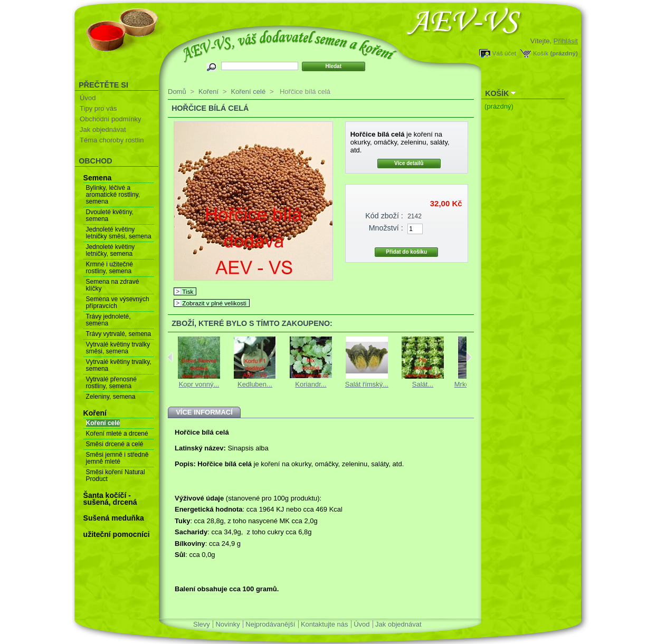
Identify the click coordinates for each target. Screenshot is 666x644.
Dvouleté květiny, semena (110, 215)
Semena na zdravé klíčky (113, 285)
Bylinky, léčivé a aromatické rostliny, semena (113, 195)
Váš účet (504, 53)
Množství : (386, 228)
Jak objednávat (103, 129)
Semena (98, 178)
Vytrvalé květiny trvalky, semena (119, 365)
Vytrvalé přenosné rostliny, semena (111, 383)
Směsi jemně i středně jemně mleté (117, 458)
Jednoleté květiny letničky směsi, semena (119, 233)
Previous (170, 357)
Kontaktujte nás (325, 624)
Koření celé (103, 423)
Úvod (88, 98)
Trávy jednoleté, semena (108, 320)
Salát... (423, 384)
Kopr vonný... (199, 384)
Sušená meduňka (114, 518)
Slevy (202, 624)
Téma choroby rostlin (112, 140)
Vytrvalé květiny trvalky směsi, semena (118, 348)
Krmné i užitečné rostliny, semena (110, 268)
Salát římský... (367, 384)
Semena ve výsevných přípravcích (118, 302)
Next (469, 357)
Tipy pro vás (98, 108)
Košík (541, 53)
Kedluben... (255, 384)
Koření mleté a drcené (117, 434)
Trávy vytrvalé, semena (119, 334)
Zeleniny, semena (111, 397)
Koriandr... (311, 384)
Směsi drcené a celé (115, 444)
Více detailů (409, 163)
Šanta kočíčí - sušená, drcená (110, 499)
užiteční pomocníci (117, 534)
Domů (177, 92)
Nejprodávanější (270, 624)
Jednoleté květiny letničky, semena (111, 250)
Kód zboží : (384, 216)
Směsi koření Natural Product (116, 475)
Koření (95, 413)
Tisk (188, 291)
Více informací (204, 412)
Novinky (227, 624)
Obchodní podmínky (110, 119)
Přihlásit (566, 41)
